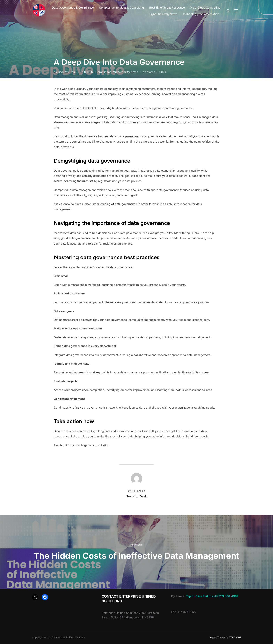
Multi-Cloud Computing (205, 8)
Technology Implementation (203, 14)
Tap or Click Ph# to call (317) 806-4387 (212, 596)
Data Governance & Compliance (73, 8)
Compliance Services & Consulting (122, 8)
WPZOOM (235, 637)
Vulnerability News (126, 72)
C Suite (89, 72)
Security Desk (67, 72)
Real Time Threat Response (167, 8)
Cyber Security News (163, 14)
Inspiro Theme (217, 637)
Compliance (103, 72)
